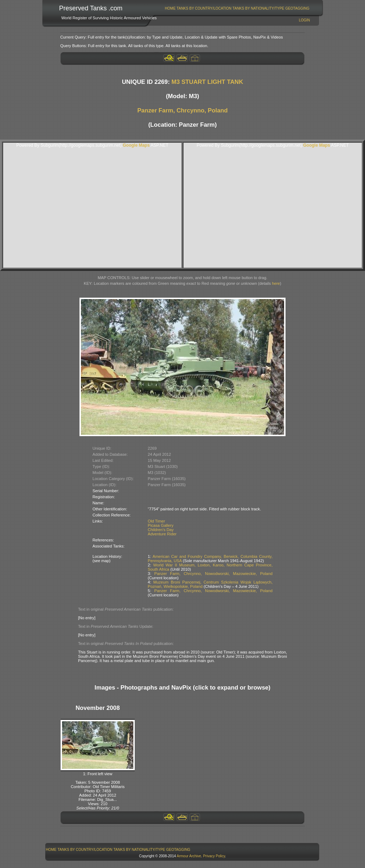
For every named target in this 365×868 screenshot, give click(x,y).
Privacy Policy (214, 856)
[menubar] (237, 8)
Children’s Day (161, 530)
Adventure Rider (162, 534)
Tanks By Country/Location (204, 8)
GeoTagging (297, 8)
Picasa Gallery (161, 525)
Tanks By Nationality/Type (258, 8)
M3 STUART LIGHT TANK (207, 82)
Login (304, 20)
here (276, 283)
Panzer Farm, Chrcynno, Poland (182, 110)
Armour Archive (189, 856)
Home (170, 8)
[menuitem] (170, 8)
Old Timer (157, 521)
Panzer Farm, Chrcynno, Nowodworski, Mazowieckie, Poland (214, 574)
